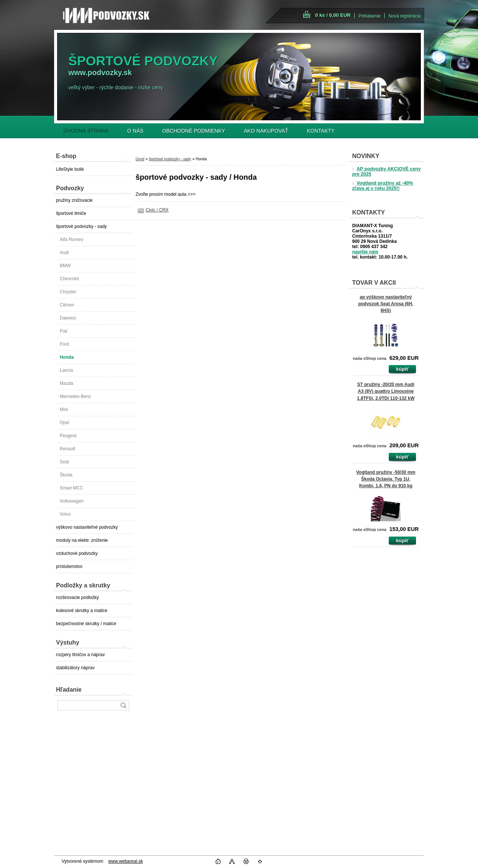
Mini (64, 410)
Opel (64, 423)
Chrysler (68, 292)
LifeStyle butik (70, 169)
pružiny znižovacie (74, 200)
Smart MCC (72, 488)
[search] (123, 705)
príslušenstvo (69, 566)
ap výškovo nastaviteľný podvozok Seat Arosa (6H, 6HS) (386, 304)
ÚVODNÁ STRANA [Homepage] (86, 131)
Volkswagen (72, 501)
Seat (64, 462)
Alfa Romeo (72, 240)
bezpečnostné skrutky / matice (86, 624)
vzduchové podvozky (77, 553)
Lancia (66, 370)
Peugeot (68, 436)
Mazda (66, 383)
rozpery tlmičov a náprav (80, 655)
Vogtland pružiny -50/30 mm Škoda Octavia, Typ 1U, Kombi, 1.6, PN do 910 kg (386, 479)
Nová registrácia (405, 16)
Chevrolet (69, 279)
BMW (65, 266)
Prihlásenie (370, 16)
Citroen (67, 305)
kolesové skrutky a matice (82, 611)
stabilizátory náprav (75, 668)
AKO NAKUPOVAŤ (266, 131)
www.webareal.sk (126, 861)
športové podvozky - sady (81, 226)
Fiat (63, 331)
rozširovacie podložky (77, 597)
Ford (64, 344)
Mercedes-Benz (75, 396)
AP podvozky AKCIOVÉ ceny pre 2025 (386, 172)
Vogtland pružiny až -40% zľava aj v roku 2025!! (383, 186)
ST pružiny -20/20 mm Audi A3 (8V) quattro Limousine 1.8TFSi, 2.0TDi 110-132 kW (386, 391)
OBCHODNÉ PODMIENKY (194, 131)
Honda (67, 357)
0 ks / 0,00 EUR (333, 15)
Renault (67, 449)
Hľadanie (69, 690)
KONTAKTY (321, 131)
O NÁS (136, 131)
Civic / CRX (157, 210)
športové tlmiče (71, 213)
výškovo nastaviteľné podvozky (87, 527)
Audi (64, 253)
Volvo (65, 514)
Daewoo (68, 318)
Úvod (140, 159)
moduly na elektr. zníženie (82, 540)
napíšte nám (365, 252)
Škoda (66, 475)
